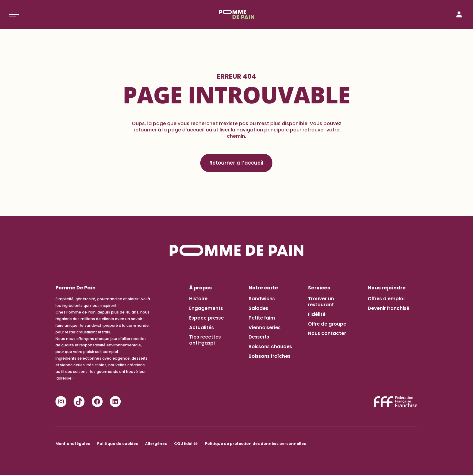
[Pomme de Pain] (237, 14)
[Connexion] (459, 14)
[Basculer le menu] (14, 14)
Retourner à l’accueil (237, 163)
